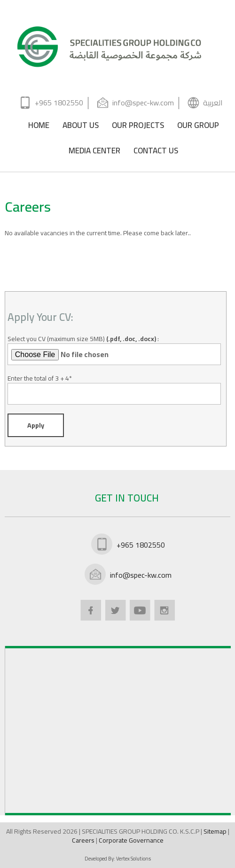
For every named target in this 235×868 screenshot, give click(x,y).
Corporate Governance (131, 840)
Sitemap (216, 831)
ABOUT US (81, 127)
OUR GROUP (198, 127)
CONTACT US (156, 152)
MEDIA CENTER (94, 152)
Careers (84, 840)
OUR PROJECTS (138, 127)
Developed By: (118, 859)
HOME (39, 127)
